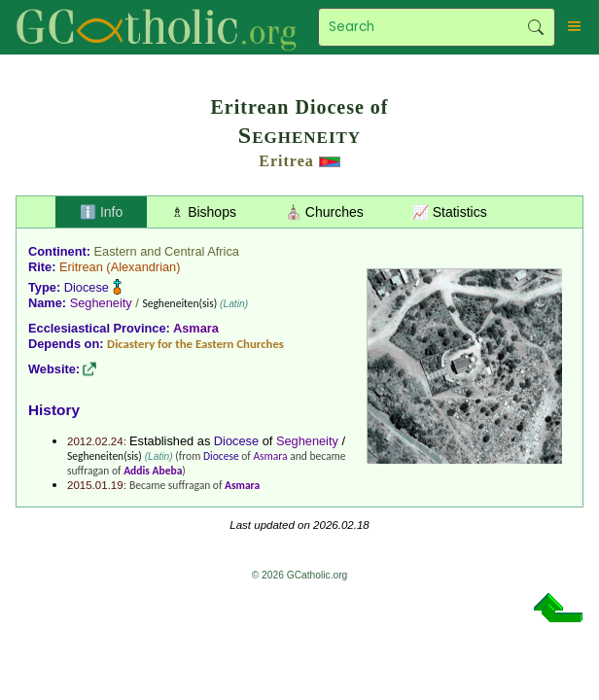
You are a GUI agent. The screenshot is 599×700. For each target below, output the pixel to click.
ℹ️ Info (101, 212)
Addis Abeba (153, 471)
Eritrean (81, 267)
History (54, 410)
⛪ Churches (324, 212)
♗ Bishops (204, 212)
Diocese (87, 287)
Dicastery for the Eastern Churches (195, 344)
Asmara (196, 328)
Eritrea (286, 161)
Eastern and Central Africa (167, 251)
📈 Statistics (450, 212)
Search (536, 27)
